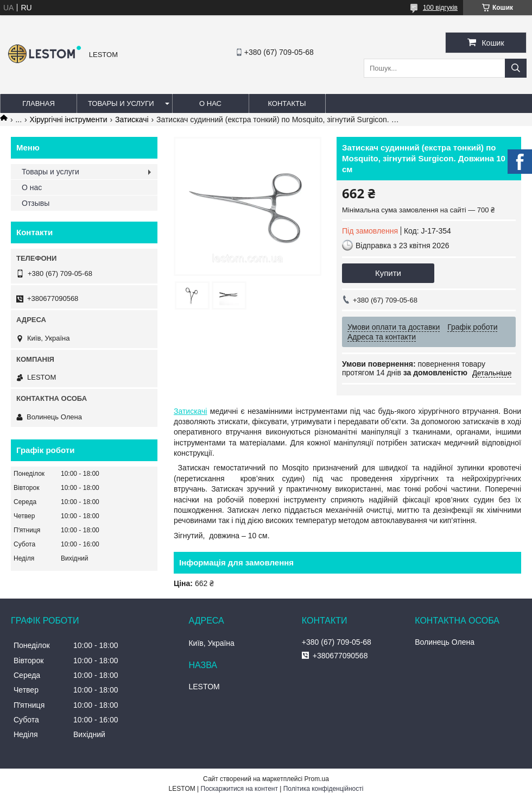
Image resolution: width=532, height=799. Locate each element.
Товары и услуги (121, 103)
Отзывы (36, 203)
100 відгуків (440, 8)
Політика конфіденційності (324, 789)
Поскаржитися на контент (239, 789)
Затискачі (132, 119)
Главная (39, 103)
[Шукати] (516, 68)
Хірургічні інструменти (69, 119)
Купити (388, 273)
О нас (210, 103)
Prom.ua (317, 779)
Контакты (287, 103)
